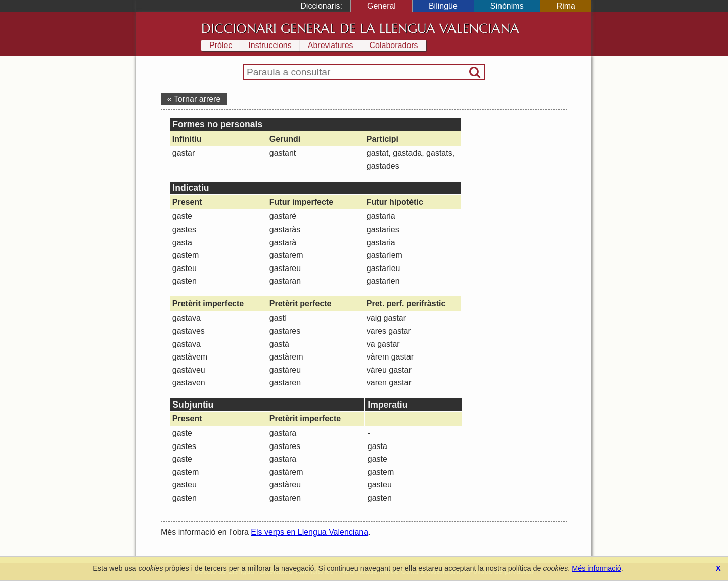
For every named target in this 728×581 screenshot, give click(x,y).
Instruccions (270, 45)
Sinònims (507, 6)
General (381, 6)
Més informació (597, 568)
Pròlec (221, 45)
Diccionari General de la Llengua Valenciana (360, 28)
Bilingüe (443, 6)
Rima (566, 6)
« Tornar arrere (194, 99)
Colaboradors (394, 45)
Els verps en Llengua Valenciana (309, 532)
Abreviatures (331, 45)
